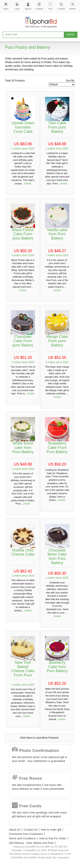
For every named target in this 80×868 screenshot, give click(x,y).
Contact (61, 9)
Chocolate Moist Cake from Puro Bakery (57, 557)
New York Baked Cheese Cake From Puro (23, 669)
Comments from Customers (26, 834)
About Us (15, 830)
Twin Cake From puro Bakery (57, 127)
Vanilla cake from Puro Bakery (57, 234)
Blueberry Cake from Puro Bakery (57, 667)
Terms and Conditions (22, 838)
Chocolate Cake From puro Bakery (23, 341)
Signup (28, 9)
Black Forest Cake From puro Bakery (23, 234)
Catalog (39, 9)
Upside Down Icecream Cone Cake (23, 127)
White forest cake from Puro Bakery (23, 448)
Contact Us (31, 830)
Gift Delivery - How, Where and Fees (31, 843)
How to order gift (51, 830)
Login (17, 9)
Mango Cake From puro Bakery (57, 341)
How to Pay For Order (52, 838)
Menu (6, 9)
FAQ (50, 9)
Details (28, 183)
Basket (73, 9)
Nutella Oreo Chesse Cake (23, 552)
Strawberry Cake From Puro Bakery (57, 448)
